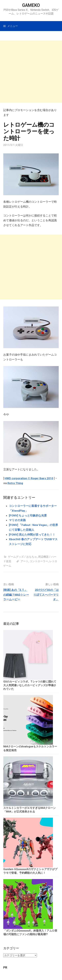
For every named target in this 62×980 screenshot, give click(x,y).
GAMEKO (31, 5)
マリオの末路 (17, 520)
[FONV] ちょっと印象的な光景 (28, 515)
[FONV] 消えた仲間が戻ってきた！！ (32, 535)
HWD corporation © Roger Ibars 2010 (29, 478)
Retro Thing (15, 483)
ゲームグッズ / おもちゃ (22, 557)
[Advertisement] (31, 72)
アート (24, 561)
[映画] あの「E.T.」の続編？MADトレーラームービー (16, 595)
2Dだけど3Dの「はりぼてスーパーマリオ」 (46, 595)
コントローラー (39, 561)
